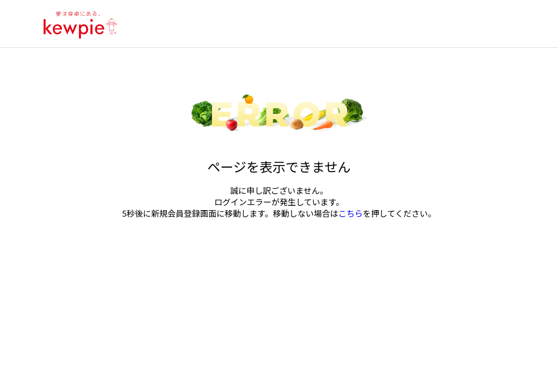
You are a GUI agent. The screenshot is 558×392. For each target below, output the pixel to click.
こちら (351, 213)
